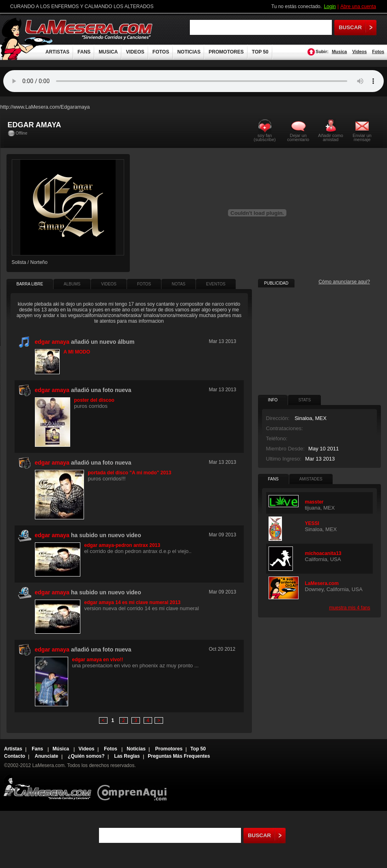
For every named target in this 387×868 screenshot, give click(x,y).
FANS (84, 52)
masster (314, 502)
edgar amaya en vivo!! (98, 660)
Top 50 (198, 749)
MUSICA (108, 52)
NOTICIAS (189, 52)
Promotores (169, 749)
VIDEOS (135, 52)
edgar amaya (52, 342)
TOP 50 (260, 52)
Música (62, 749)
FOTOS (161, 52)
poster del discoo (94, 400)
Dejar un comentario (298, 137)
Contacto (15, 756)
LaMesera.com (89, 29)
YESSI (312, 523)
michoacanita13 (323, 553)
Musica (339, 51)
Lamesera (47, 787)
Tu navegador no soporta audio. (193, 81)
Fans (38, 749)
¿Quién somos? (86, 756)
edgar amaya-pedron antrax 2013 (122, 545)
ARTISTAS (57, 52)
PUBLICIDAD (276, 283)
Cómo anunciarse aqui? (344, 282)
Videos (359, 51)
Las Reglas (127, 756)
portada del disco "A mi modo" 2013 (130, 473)
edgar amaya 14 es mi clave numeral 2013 (133, 602)
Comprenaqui (134, 787)
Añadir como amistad (331, 137)
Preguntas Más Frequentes (179, 756)
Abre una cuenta (358, 6)
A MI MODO (77, 352)
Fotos (378, 51)
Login (330, 6)
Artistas (13, 749)
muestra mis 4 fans (349, 608)
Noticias (136, 749)
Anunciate (47, 756)
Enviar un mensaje (362, 137)
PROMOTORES (226, 52)
